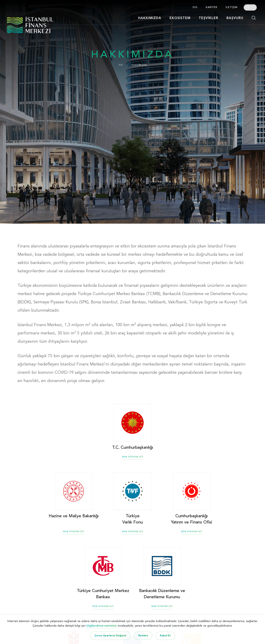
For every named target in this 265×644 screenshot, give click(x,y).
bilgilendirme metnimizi (102, 626)
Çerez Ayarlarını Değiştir (110, 636)
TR (248, 7)
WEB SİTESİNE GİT (133, 457)
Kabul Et (165, 636)
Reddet (143, 636)
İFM (121, 65)
